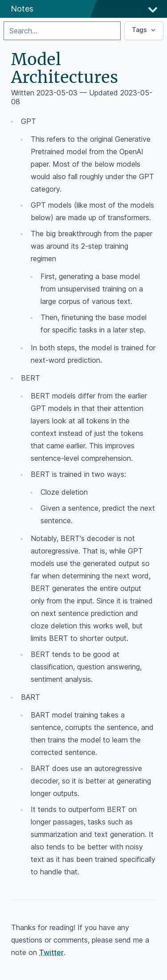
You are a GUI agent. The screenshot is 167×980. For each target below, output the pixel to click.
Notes (22, 9)
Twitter (51, 952)
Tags (145, 30)
